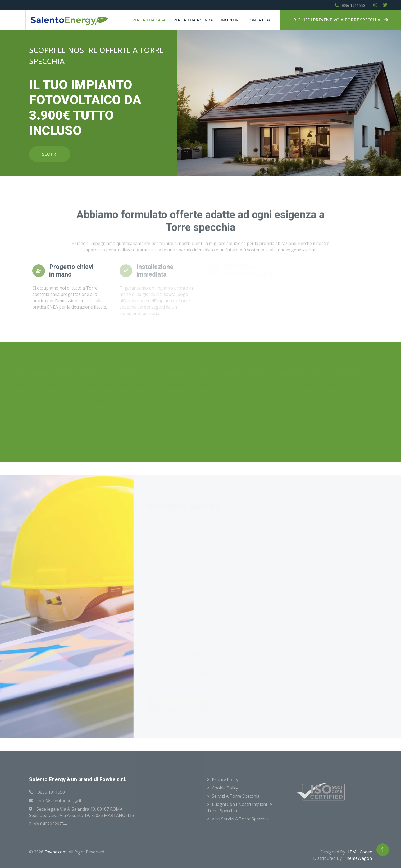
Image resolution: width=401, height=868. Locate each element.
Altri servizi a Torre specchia (240, 819)
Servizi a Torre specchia (236, 796)
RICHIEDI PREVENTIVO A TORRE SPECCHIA (341, 20)
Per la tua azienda (193, 20)
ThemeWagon (358, 858)
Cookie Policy (225, 788)
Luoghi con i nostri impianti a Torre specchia (240, 807)
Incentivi (230, 20)
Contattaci (260, 20)
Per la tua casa (149, 20)
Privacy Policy (225, 780)
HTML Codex (359, 852)
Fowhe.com (55, 852)
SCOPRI (50, 154)
